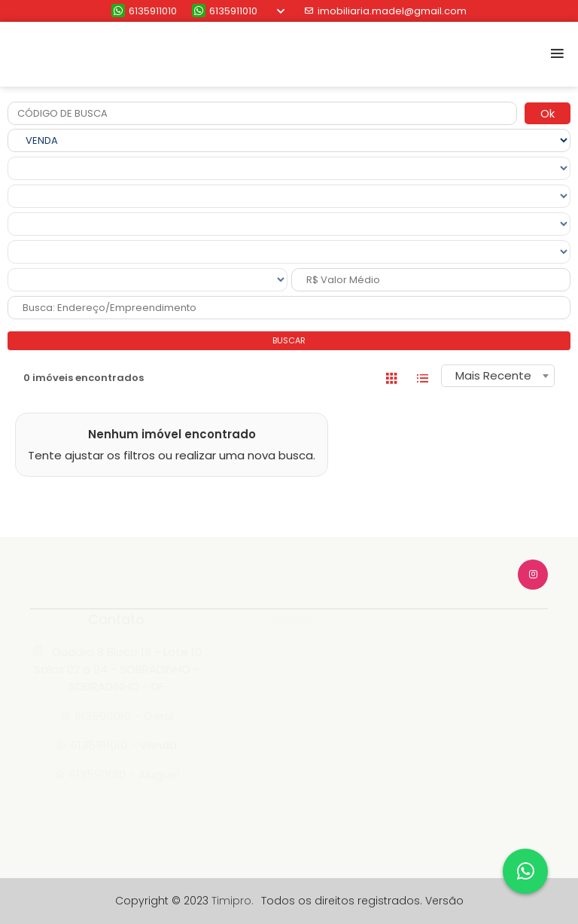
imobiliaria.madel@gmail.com (385, 11)
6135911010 (144, 11)
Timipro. (233, 901)
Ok (548, 113)
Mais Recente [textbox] (493, 375)
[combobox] (498, 376)
